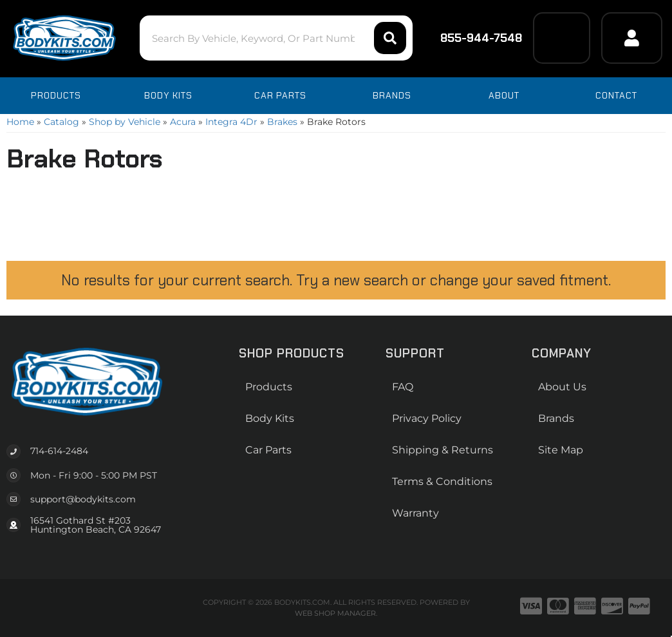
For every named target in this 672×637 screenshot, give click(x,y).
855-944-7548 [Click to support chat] (473, 38)
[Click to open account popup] (632, 38)
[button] (276, 38)
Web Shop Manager (335, 613)
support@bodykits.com (83, 499)
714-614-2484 (59, 451)
